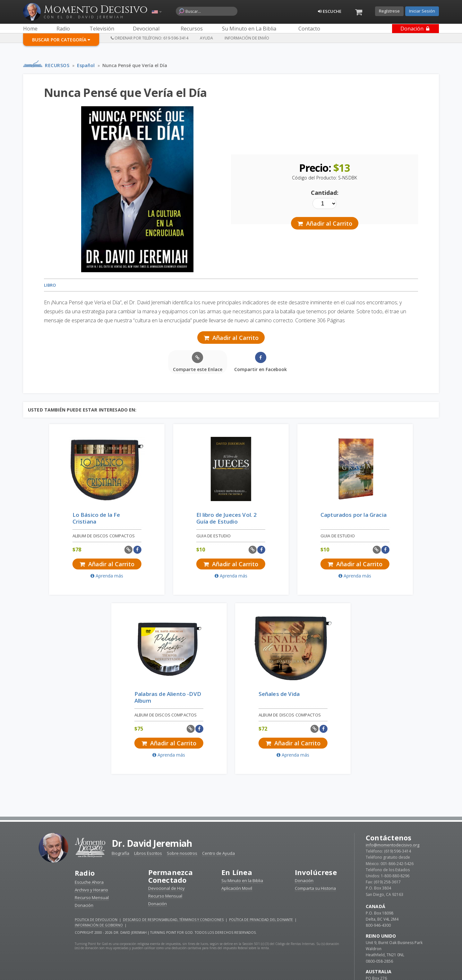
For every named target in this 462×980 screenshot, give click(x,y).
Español (86, 65)
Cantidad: (325, 193)
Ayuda (206, 38)
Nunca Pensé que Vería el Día (135, 65)
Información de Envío (247, 38)
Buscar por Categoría (61, 40)
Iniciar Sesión (422, 11)
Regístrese (389, 11)
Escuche (330, 11)
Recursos (57, 65)
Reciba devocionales (231, 967)
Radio (85, 700)
